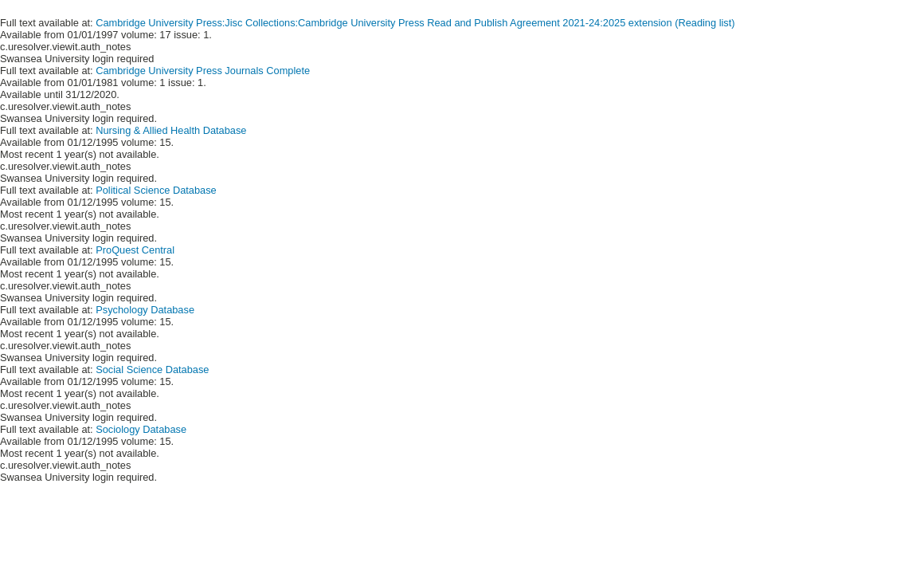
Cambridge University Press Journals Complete (203, 71)
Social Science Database (152, 370)
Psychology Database (145, 310)
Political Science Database (156, 190)
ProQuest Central (135, 250)
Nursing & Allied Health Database (171, 130)
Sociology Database (141, 429)
